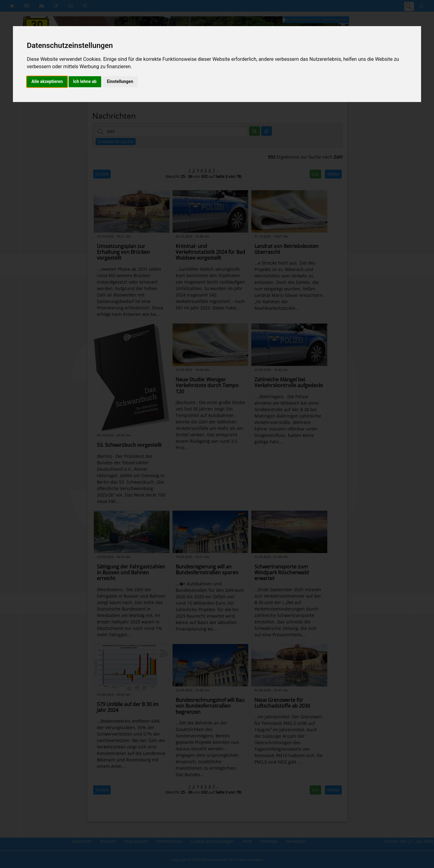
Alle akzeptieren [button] (47, 81)
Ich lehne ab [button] (85, 81)
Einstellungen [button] (120, 81)
